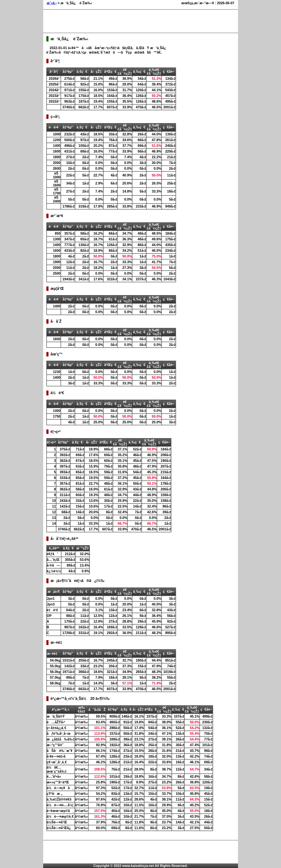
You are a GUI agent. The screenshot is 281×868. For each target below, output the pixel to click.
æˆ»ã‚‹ (52, 3)
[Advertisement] (123, 21)
